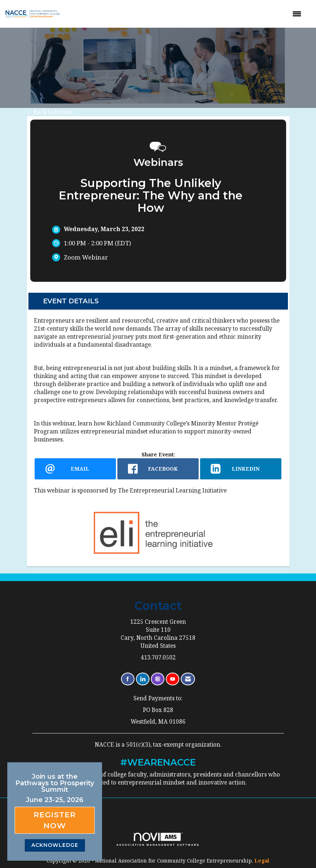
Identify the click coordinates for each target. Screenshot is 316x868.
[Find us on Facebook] (128, 679)
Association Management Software (158, 840)
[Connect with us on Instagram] (158, 679)
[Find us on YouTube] (173, 679)
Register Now (55, 820)
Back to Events (50, 112)
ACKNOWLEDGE (55, 845)
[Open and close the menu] (187, 14)
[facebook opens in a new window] (158, 469)
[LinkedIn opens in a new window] (241, 469)
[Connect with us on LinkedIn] (143, 679)
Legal (262, 861)
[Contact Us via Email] (188, 679)
